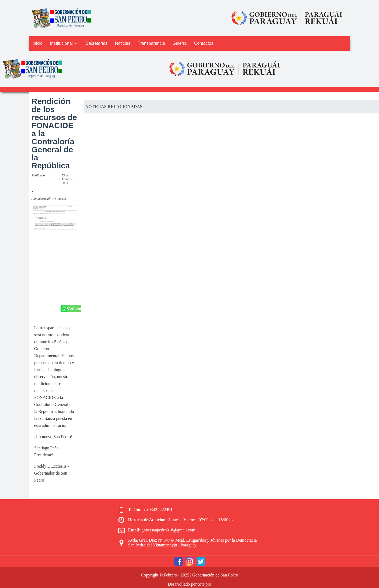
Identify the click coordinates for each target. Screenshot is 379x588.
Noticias (123, 43)
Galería (179, 43)
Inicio (38, 43)
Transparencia (152, 43)
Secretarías (97, 43)
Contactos (204, 43)
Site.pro (204, 584)
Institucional (64, 43)
